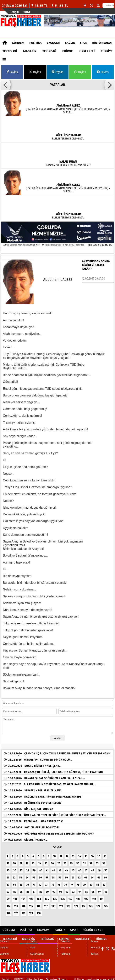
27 (59, 861)
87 (34, 890)
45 (73, 868)
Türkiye (107, 51)
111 (101, 897)
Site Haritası (35, 977)
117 (46, 904)
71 (34, 882)
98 (106, 890)
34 (104, 861)
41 (47, 868)
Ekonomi (53, 43)
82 (104, 882)
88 (41, 890)
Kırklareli (87, 51)
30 (78, 861)
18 (105, 854)
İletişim (14, 12)
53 (21, 875)
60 (66, 875)
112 (8, 904)
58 (53, 875)
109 (86, 897)
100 (15, 897)
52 (14, 875)
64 (92, 875)
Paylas (12, 72)
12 (67, 854)
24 (40, 861)
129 (31, 911)
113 (16, 904)
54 (27, 875)
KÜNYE (27, 12)
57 (47, 875)
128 (23, 911)
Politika (36, 43)
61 (73, 875)
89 (47, 890)
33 (97, 861)
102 (31, 897)
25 (46, 861)
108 (78, 897)
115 (31, 904)
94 (80, 890)
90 (54, 890)
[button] (6, 85)
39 (34, 868)
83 (8, 890)
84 (15, 890)
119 (61, 904)
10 (54, 854)
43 (60, 868)
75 (59, 882)
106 (63, 897)
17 (99, 854)
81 (98, 882)
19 (8, 861)
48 (93, 868)
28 (65, 861)
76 (66, 882)
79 (84, 882)
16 (92, 854)
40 (41, 868)
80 (91, 882)
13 (73, 854)
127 (16, 911)
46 (80, 868)
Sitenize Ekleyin (57, 977)
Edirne (68, 51)
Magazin (30, 51)
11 (61, 854)
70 (28, 882)
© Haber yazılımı (95, 977)
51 (8, 875)
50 (106, 868)
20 (14, 861)
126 (9, 911)
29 (71, 861)
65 (99, 875)
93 (73, 890)
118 (53, 904)
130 (39, 911)
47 (86, 868)
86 (28, 890)
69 (21, 882)
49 (99, 868)
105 (55, 897)
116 (38, 904)
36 (15, 868)
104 (47, 897)
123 (91, 904)
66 (105, 875)
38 (28, 868)
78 (78, 882)
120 (68, 904)
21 (21, 861)
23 (33, 861)
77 (72, 882)
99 (8, 897)
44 (67, 868)
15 (86, 854)
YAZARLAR (58, 85)
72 (40, 882)
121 (76, 904)
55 (34, 875)
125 (106, 904)
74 (53, 882)
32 (91, 861)
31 (84, 861)
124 (98, 904)
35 (8, 868)
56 (40, 875)
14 (80, 854)
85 (21, 890)
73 (46, 882)
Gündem (18, 43)
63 (86, 875)
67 (8, 882)
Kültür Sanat (102, 43)
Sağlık (70, 43)
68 (14, 882)
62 (79, 875)
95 (86, 890)
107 (70, 897)
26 (52, 861)
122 (83, 904)
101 (23, 897)
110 (94, 897)
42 (54, 868)
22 (27, 861)
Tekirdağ (49, 51)
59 (60, 875)
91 (60, 890)
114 (23, 904)
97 (99, 890)
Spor (84, 43)
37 (21, 868)
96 (93, 890)
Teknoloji (10, 51)
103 (39, 897)
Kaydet (57, 736)
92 (67, 890)
